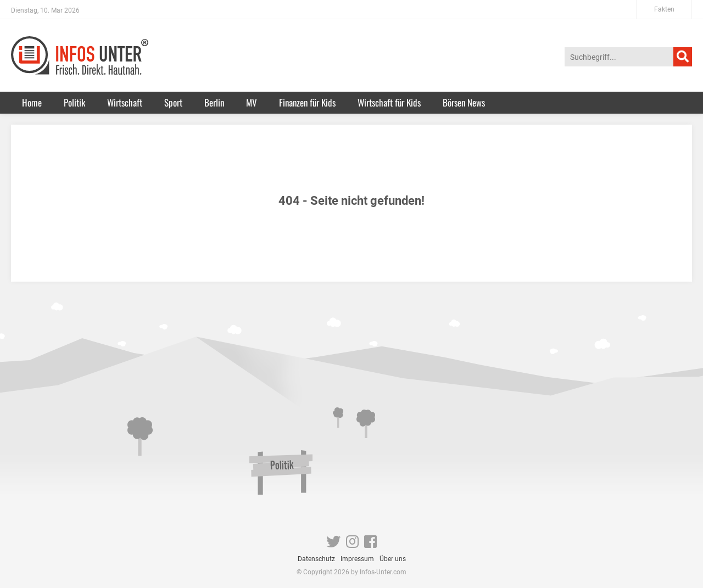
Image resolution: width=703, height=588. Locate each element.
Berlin (214, 102)
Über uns (393, 559)
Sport (173, 102)
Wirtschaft (125, 102)
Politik (74, 102)
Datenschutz (316, 559)
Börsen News (464, 102)
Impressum (357, 559)
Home (32, 102)
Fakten (664, 9)
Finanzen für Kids (307, 102)
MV (252, 102)
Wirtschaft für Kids (389, 102)
